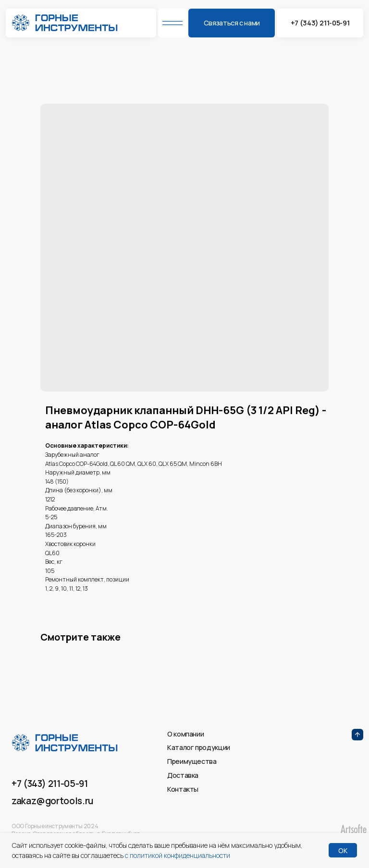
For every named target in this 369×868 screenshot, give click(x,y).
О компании (185, 734)
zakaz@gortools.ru (52, 801)
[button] (232, 23)
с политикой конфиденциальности (178, 855)
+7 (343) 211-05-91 (50, 784)
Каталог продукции (199, 747)
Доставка (183, 775)
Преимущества (192, 761)
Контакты (183, 789)
